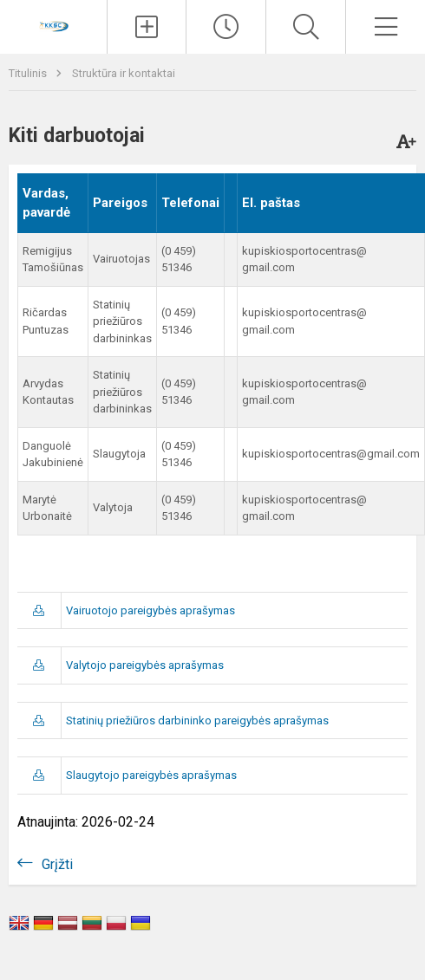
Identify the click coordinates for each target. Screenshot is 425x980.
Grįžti (57, 864)
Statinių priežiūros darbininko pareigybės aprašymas (197, 720)
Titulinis (29, 73)
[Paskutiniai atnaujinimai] (226, 27)
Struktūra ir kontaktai (124, 73)
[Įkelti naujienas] (147, 27)
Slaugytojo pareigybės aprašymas (151, 775)
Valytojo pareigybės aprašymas (145, 665)
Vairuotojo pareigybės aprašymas (150, 610)
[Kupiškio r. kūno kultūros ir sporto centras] (53, 25)
